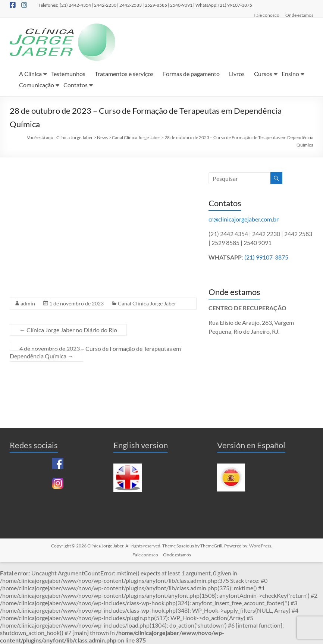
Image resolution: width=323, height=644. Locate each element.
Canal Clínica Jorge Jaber (147, 303)
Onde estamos (299, 15)
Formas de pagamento (191, 74)
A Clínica (30, 74)
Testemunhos (68, 74)
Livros (237, 74)
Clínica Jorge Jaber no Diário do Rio (68, 330)
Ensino (290, 74)
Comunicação (37, 85)
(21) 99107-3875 (266, 257)
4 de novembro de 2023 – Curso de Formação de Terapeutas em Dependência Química (95, 352)
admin (28, 303)
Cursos (263, 74)
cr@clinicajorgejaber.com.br (244, 219)
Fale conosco (266, 15)
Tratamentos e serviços (124, 74)
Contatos (76, 85)
